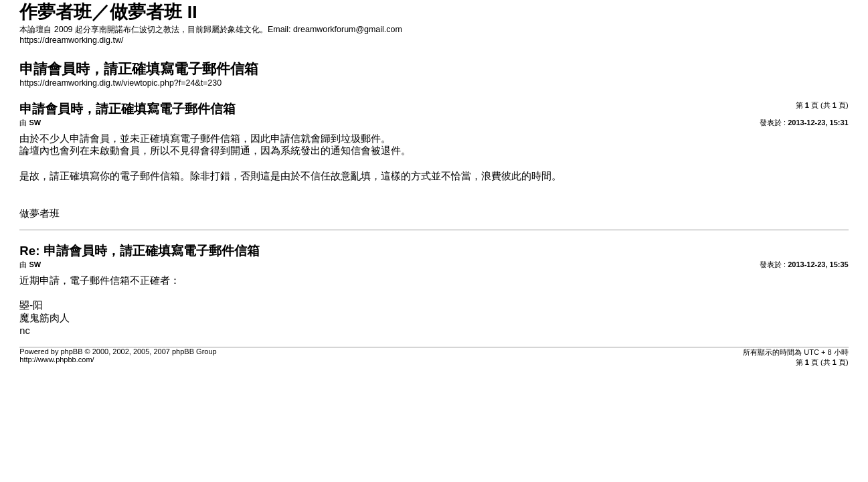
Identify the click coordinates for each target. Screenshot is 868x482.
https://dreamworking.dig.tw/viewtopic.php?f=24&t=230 (120, 83)
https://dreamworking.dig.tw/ (71, 40)
